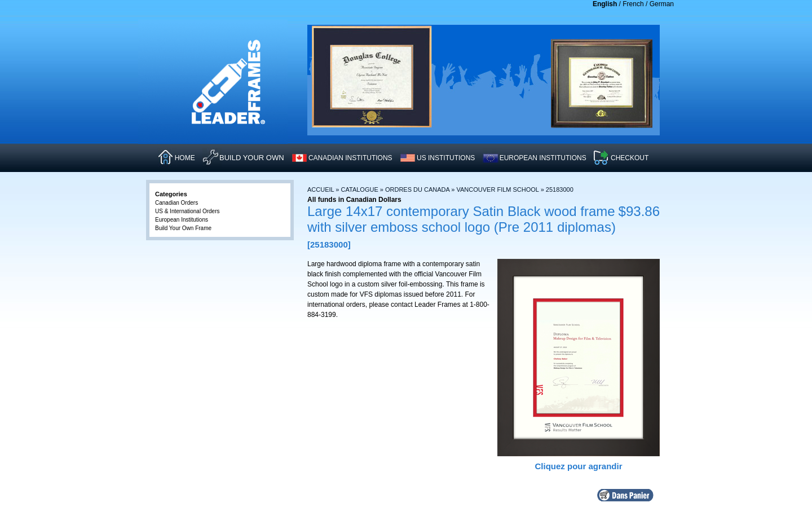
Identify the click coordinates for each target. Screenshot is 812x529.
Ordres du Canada (417, 189)
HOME (185, 158)
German (662, 4)
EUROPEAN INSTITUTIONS (543, 158)
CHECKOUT (630, 158)
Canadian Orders (176, 203)
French (633, 4)
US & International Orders (187, 211)
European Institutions (182, 220)
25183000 (560, 189)
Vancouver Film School (498, 189)
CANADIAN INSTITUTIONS (350, 158)
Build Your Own (252, 158)
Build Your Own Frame (183, 228)
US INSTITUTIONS (446, 158)
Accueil (321, 189)
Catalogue (360, 189)
